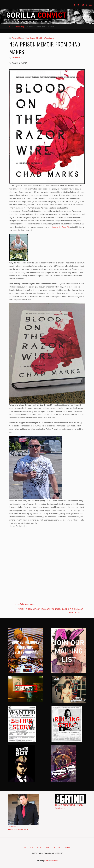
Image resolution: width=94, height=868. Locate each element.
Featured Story (19, 27)
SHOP (48, 848)
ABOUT (40, 848)
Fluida (46, 861)
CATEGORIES (29, 848)
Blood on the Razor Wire (61, 227)
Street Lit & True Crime (45, 38)
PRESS (68, 848)
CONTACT (58, 848)
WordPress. (54, 861)
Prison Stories (30, 38)
